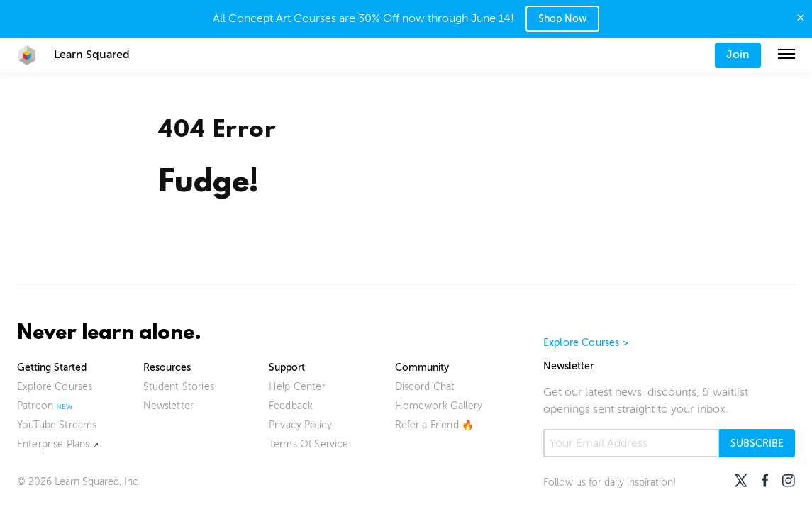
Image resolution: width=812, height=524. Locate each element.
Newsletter (169, 406)
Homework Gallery (439, 406)
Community (422, 368)
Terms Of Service (309, 444)
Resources (167, 368)
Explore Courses (55, 387)
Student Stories (179, 387)
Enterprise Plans (54, 444)
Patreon (35, 406)
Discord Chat (425, 387)
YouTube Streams (57, 425)
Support (287, 368)
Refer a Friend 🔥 (435, 425)
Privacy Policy (300, 425)
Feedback (291, 406)
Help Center (297, 387)
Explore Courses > (586, 343)
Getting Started (52, 368)
